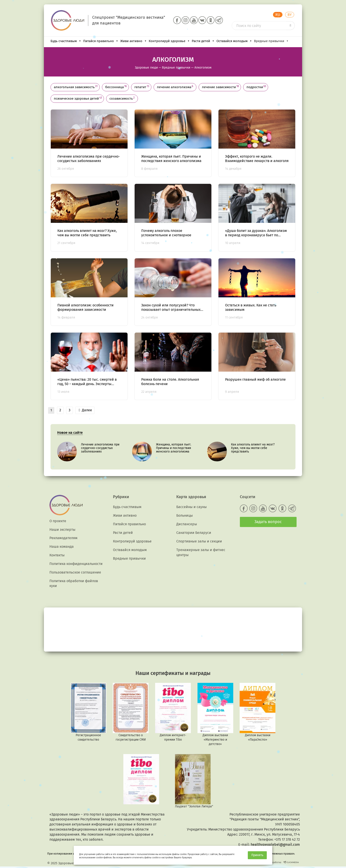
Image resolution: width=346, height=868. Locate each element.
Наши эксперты (62, 530)
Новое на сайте (70, 433)
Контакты (57, 555)
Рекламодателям (63, 538)
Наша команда (62, 547)
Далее (85, 410)
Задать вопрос (268, 522)
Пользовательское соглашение (75, 572)
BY (290, 15)
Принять (257, 855)
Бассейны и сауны (192, 507)
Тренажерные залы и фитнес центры (201, 552)
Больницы (185, 515)
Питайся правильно (101, 41)
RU (278, 15)
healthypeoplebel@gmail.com (275, 845)
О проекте (58, 521)
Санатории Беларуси (194, 533)
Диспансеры (187, 524)
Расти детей (203, 41)
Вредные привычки (271, 41)
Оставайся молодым (234, 41)
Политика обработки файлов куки (74, 583)
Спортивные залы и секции (199, 541)
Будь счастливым (66, 41)
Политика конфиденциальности (76, 564)
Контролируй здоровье (169, 41)
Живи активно (134, 41)
